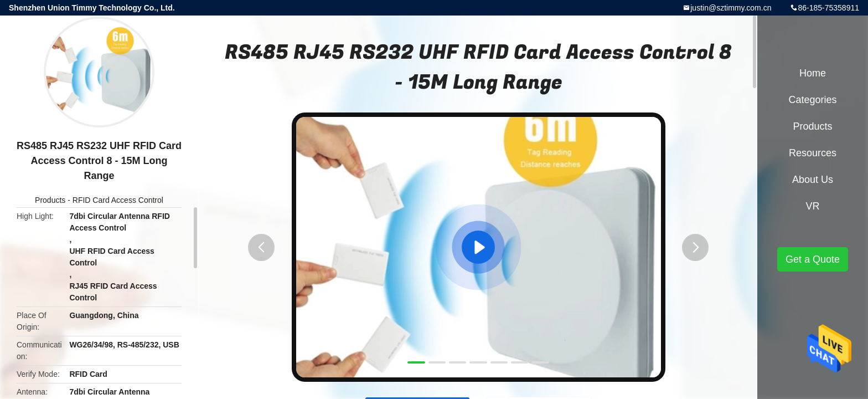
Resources (813, 153)
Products (50, 200)
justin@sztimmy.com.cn (731, 8)
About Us (813, 180)
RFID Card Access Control (118, 200)
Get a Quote (813, 259)
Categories (812, 100)
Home (813, 73)
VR (812, 206)
